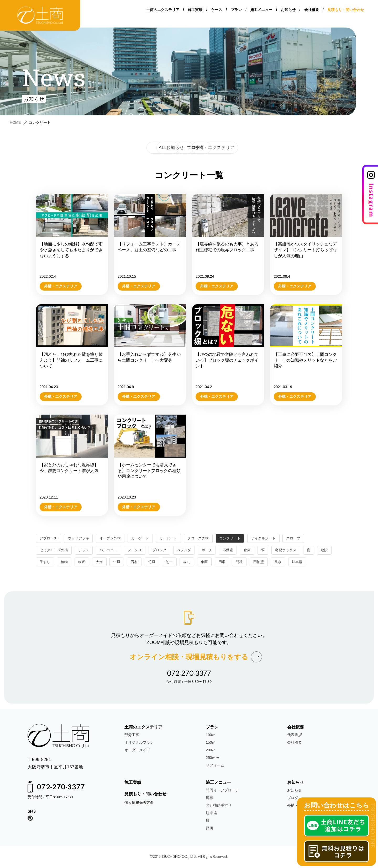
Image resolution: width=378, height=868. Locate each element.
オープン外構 (114, 538)
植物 (83, 563)
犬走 (120, 563)
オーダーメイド (137, 751)
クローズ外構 (206, 538)
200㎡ (211, 751)
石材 (156, 563)
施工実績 (195, 10)
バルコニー (112, 551)
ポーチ (215, 551)
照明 (209, 829)
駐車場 (324, 563)
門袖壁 (284, 563)
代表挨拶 (295, 736)
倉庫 (257, 551)
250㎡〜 (212, 759)
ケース (217, 10)
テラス (86, 551)
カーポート (175, 538)
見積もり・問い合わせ (346, 10)
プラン (236, 10)
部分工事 (132, 736)
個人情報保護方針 (139, 803)
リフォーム (215, 766)
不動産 (237, 551)
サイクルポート (275, 538)
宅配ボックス (296, 551)
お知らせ (288, 10)
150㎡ (211, 743)
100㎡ (211, 736)
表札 (210, 563)
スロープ (306, 538)
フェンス (140, 551)
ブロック (165, 551)
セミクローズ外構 (55, 551)
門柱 (264, 563)
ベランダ (191, 551)
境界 (209, 799)
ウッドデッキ (80, 538)
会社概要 (312, 10)
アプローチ (49, 538)
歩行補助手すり (219, 807)
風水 (304, 563)
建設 (43, 563)
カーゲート (146, 538)
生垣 (137, 563)
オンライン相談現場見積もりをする (189, 658)
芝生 (192, 563)
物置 (101, 563)
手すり (64, 563)
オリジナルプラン (139, 743)
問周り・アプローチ (222, 791)
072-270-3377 (189, 674)
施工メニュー (261, 10)
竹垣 (174, 563)
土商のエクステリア (163, 10)
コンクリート (240, 538)
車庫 (228, 563)
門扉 (246, 563)
